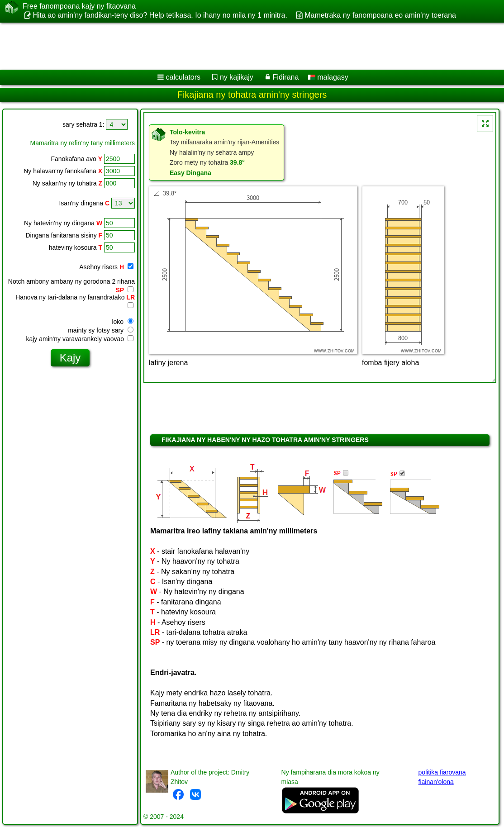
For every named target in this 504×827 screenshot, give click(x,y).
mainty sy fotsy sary (101, 330)
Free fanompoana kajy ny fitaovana (79, 6)
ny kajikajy (237, 77)
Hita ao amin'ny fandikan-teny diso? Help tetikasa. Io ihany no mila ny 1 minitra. (160, 15)
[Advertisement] (242, 46)
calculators (183, 77)
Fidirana (286, 77)
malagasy (328, 77)
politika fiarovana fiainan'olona (442, 777)
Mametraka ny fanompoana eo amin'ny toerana (380, 15)
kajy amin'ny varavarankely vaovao (80, 339)
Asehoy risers (106, 267)
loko (123, 322)
